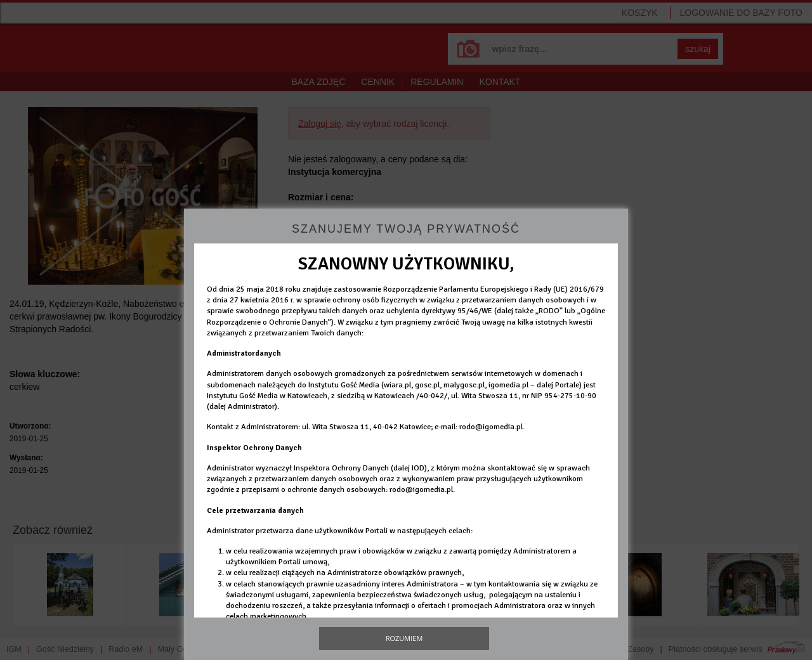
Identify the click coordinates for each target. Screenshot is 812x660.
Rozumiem (404, 638)
